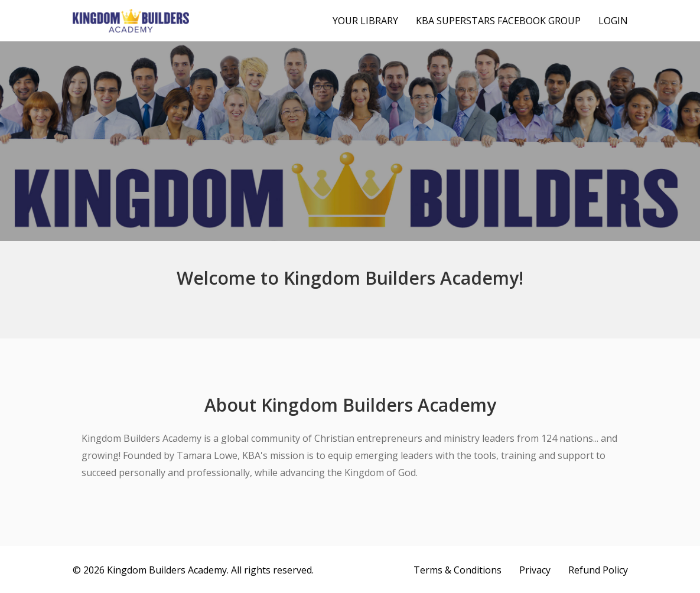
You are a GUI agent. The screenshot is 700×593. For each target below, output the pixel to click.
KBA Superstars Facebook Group (498, 21)
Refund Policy (598, 570)
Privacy (535, 570)
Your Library (365, 21)
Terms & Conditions (458, 570)
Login (613, 21)
